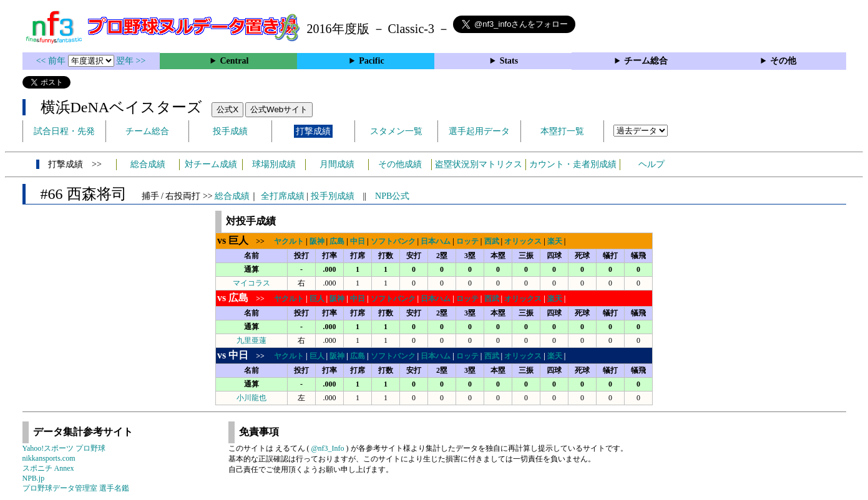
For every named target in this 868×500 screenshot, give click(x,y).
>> (245, 241)
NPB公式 (392, 196)
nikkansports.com (49, 458)
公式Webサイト (279, 109)
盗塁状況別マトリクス (479, 164)
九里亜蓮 (251, 340)
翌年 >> (131, 61)
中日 (358, 241)
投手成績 (230, 131)
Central (234, 61)
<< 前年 (52, 61)
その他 (783, 61)
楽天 (555, 241)
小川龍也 (251, 398)
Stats (509, 61)
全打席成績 (283, 196)
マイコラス (251, 283)
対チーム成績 (211, 164)
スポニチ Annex (48, 468)
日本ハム (436, 241)
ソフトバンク (393, 241)
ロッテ (467, 241)
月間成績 (337, 164)
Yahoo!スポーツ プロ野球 (64, 448)
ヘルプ (651, 164)
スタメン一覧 (396, 131)
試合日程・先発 (64, 131)
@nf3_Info (328, 448)
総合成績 (148, 164)
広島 (337, 241)
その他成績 (400, 164)
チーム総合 (646, 61)
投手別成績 (333, 196)
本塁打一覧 (562, 131)
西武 (492, 241)
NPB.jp (34, 478)
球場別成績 (274, 164)
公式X (227, 109)
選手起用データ (479, 131)
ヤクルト (289, 241)
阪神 (317, 241)
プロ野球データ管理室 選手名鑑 (76, 488)
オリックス (523, 241)
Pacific (371, 61)
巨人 (317, 299)
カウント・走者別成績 (573, 164)
